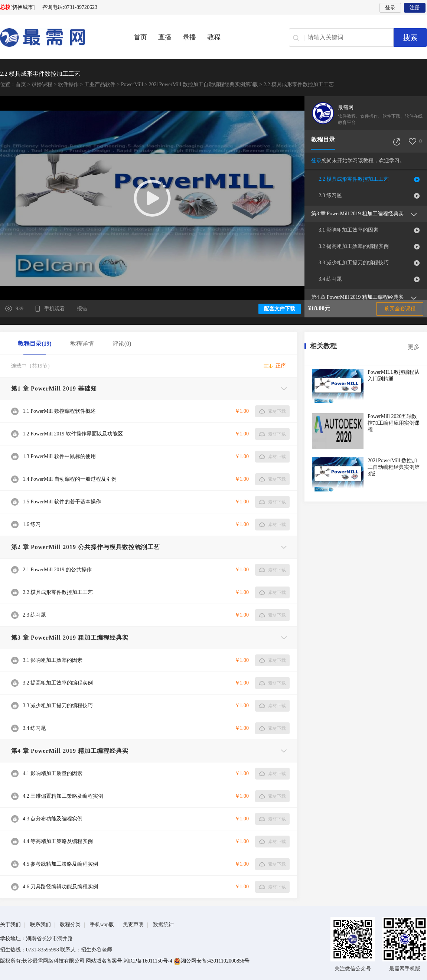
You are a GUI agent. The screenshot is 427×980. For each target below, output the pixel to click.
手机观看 (55, 309)
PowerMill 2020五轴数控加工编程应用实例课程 (394, 423)
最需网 (346, 107)
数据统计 (163, 925)
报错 (82, 309)
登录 (390, 8)
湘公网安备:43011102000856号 (211, 961)
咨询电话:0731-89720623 (70, 7)
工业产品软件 (100, 84)
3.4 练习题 (330, 279)
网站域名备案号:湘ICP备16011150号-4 (130, 961)
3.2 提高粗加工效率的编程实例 (354, 246)
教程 (214, 37)
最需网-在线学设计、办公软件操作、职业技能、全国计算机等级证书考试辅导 (56, 37)
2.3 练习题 (330, 195)
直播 (165, 37)
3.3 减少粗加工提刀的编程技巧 (354, 263)
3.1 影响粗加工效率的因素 (348, 230)
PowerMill (132, 84)
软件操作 (68, 84)
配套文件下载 (280, 309)
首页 (140, 37)
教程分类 (70, 925)
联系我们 (40, 925)
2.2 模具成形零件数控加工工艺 (354, 179)
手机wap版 (102, 925)
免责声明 (133, 925)
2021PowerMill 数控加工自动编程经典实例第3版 (203, 84)
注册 (415, 8)
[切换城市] (22, 7)
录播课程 (42, 84)
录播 (189, 37)
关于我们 (10, 925)
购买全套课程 (400, 309)
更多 (414, 347)
